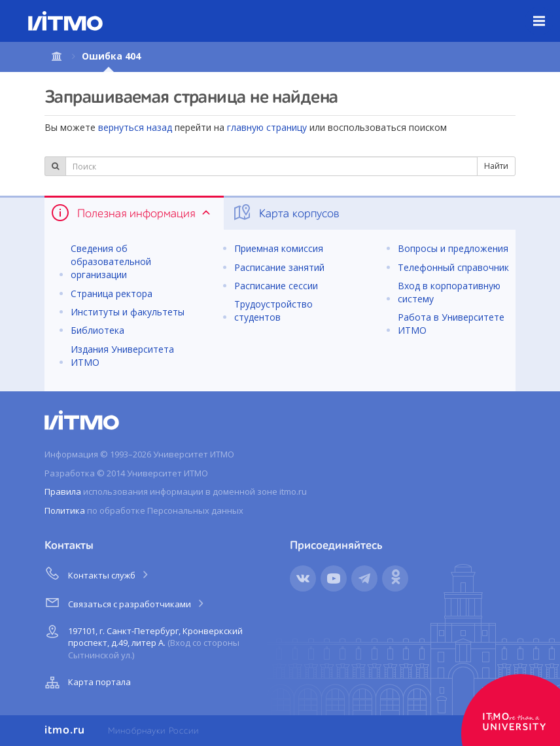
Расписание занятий (279, 267)
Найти (496, 166)
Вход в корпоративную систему (449, 292)
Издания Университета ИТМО (122, 356)
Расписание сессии (276, 286)
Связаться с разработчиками (125, 602)
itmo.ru (65, 730)
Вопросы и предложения (453, 248)
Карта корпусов (286, 213)
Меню (547, 11)
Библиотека (97, 330)
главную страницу (267, 127)
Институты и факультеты (128, 312)
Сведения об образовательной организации (111, 261)
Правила (63, 491)
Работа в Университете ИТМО (451, 324)
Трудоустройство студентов (273, 311)
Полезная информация (132, 213)
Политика (65, 510)
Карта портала (86, 683)
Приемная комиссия (279, 248)
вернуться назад (135, 127)
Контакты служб (97, 573)
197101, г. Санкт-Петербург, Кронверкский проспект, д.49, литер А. (142, 641)
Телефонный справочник (453, 267)
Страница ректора (112, 293)
